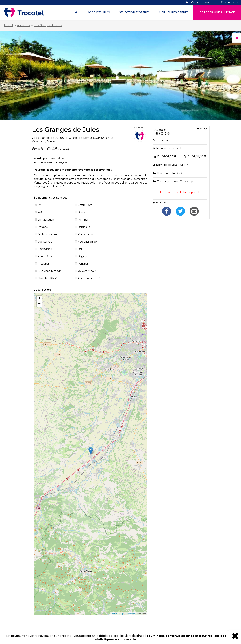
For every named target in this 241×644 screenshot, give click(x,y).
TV (39, 205)
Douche (43, 227)
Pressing (43, 264)
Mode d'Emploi (98, 12)
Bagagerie (85, 256)
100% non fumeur (49, 271)
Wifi (40, 212)
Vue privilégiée (87, 242)
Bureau (83, 212)
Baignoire (84, 227)
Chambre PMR (47, 278)
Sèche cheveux (47, 234)
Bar (80, 249)
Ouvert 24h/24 (87, 271)
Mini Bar (83, 220)
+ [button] (39, 298)
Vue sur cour (86, 234)
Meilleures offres (174, 12)
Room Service (47, 256)
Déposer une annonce (217, 12)
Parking (83, 264)
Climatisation (46, 220)
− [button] (39, 304)
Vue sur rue (45, 242)
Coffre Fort (85, 205)
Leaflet (114, 614)
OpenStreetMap (128, 614)
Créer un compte (202, 3)
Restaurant (45, 249)
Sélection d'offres (134, 12)
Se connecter (230, 3)
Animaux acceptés (90, 278)
